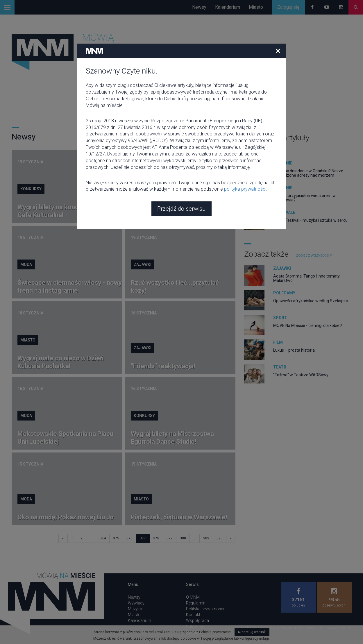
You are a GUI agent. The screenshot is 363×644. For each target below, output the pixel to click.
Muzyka (135, 609)
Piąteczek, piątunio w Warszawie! (179, 517)
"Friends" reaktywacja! (163, 366)
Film (138, 181)
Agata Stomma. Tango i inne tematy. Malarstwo (307, 278)
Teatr (280, 367)
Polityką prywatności (215, 632)
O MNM (193, 597)
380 (183, 538)
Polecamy (284, 293)
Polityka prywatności (205, 609)
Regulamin (196, 603)
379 (170, 538)
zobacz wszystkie (262, 150)
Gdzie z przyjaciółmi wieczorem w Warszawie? (304, 198)
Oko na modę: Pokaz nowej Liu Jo (66, 517)
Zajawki (143, 264)
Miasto (256, 7)
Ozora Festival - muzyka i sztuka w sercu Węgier (310, 222)
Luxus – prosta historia (294, 350)
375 (116, 538)
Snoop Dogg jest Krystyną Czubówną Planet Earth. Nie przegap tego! (171, 207)
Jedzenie (283, 163)
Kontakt (193, 615)
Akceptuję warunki (252, 632)
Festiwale (284, 212)
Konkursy (31, 189)
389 (206, 538)
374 (103, 538)
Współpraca (197, 620)
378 (156, 538)
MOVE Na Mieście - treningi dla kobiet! (307, 325)
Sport (280, 318)
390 (220, 538)
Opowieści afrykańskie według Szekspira (311, 301)
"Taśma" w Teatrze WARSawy (301, 375)
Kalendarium (228, 7)
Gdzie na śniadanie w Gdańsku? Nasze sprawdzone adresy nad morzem (308, 173)
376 (129, 538)
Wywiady (136, 603)
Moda (26, 264)
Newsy (199, 7)
